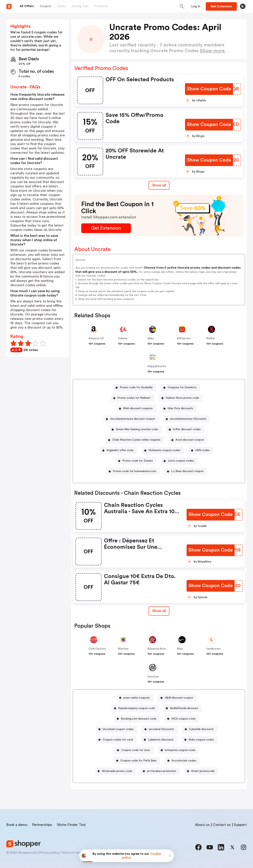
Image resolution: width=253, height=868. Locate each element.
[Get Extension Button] (106, 228)
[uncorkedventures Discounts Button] (186, 419)
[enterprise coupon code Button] (178, 750)
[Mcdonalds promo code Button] (115, 771)
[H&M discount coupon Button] (177, 698)
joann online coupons (136, 698)
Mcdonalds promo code (117, 771)
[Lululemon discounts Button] (159, 740)
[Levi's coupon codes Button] (179, 461)
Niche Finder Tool (71, 825)
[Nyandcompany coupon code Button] (135, 708)
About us (202, 825)
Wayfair (123, 649)
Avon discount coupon (190, 440)
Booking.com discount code (139, 719)
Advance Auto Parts (160, 649)
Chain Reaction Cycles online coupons (136, 440)
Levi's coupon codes (181, 461)
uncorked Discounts (161, 729)
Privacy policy (49, 853)
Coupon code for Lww (135, 750)
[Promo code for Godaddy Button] (135, 388)
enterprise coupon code (180, 750)
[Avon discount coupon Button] (188, 440)
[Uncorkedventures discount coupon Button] (131, 419)
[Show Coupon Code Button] (209, 89)
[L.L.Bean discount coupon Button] (186, 471)
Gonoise (153, 677)
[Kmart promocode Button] (201, 771)
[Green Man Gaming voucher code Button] (135, 429)
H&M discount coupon (179, 698)
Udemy (123, 338)
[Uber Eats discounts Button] (179, 408)
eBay (151, 338)
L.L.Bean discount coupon (187, 471)
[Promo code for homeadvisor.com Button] (133, 471)
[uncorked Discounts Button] (160, 729)
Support (240, 825)
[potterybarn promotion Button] (160, 771)
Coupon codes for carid (118, 740)
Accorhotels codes (184, 761)
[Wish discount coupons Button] (136, 408)
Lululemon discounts (161, 740)
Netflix (211, 338)
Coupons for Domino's (182, 387)
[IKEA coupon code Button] (182, 719)
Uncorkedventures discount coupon (133, 419)
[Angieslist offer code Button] (118, 450)
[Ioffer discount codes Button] (185, 429)
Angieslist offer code (120, 450)
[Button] (196, 6)
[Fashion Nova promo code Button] (181, 398)
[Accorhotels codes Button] (182, 761)
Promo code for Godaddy (136, 387)
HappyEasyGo (157, 366)
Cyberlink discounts (201, 729)
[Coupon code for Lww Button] (134, 750)
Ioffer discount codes (187, 429)
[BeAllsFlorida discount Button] (182, 708)
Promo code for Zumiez (138, 461)
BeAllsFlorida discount (184, 708)
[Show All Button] (159, 611)
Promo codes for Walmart (134, 398)
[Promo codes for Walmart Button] (132, 398)
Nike (180, 649)
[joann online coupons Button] (135, 698)
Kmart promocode (203, 771)
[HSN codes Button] (201, 450)
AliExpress (184, 338)
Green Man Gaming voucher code (137, 429)
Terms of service (73, 853)
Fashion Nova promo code (182, 398)
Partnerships (42, 825)
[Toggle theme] (243, 6)
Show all (159, 611)
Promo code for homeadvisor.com (135, 471)
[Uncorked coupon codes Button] (117, 729)
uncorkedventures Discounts (188, 419)
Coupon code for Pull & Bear (138, 761)
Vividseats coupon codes (164, 450)
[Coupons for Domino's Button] (180, 388)
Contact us (222, 825)
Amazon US (96, 338)
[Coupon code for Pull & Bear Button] (137, 761)
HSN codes (202, 450)
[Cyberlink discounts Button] (200, 729)
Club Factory (97, 649)
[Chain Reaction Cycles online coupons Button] (135, 440)
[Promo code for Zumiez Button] (136, 461)
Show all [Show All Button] (159, 185)
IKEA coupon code (183, 719)
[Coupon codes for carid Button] (116, 740)
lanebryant (214, 649)
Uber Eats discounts (180, 408)
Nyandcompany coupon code (137, 708)
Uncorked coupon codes (118, 729)
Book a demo (17, 825)
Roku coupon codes (201, 740)
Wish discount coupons (138, 408)
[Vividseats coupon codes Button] (163, 450)
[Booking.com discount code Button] (137, 719)
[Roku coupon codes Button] (200, 740)
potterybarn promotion (162, 771)
